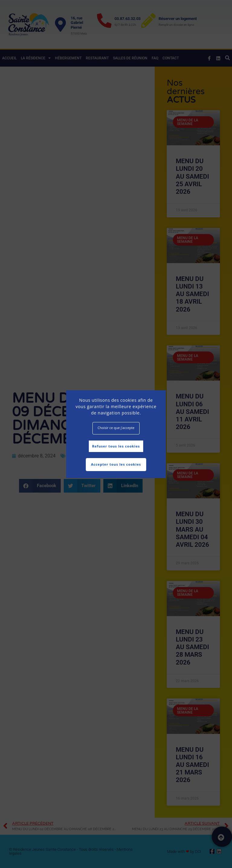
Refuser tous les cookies (116, 446)
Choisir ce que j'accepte (116, 428)
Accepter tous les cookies (116, 464)
